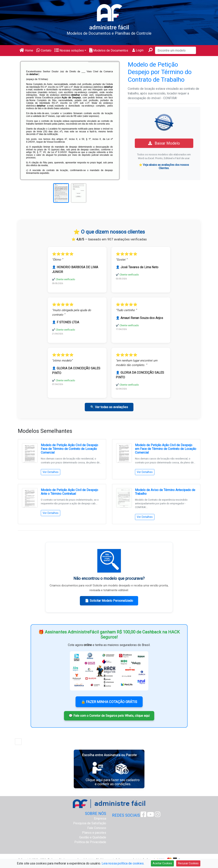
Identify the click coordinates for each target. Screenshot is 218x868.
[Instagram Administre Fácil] (158, 816)
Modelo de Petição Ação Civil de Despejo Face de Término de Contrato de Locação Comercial (69, 449)
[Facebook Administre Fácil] (143, 816)
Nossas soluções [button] (69, 50)
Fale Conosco (97, 828)
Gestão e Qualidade (93, 837)
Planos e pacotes (94, 833)
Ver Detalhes (51, 472)
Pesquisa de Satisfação (90, 823)
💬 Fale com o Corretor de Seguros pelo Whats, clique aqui (109, 716)
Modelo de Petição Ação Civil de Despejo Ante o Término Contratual (69, 492)
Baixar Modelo (164, 143)
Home (26, 50)
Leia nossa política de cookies (123, 863)
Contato (44, 50)
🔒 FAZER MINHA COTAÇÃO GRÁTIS (109, 702)
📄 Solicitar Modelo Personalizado (109, 601)
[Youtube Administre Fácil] (151, 816)
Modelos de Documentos (109, 50)
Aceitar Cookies (162, 863)
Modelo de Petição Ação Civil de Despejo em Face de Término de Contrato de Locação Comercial (166, 449)
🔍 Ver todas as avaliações (109, 407)
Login (138, 50)
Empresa (100, 819)
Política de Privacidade (90, 842)
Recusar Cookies (188, 863)
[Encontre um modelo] (176, 50)
